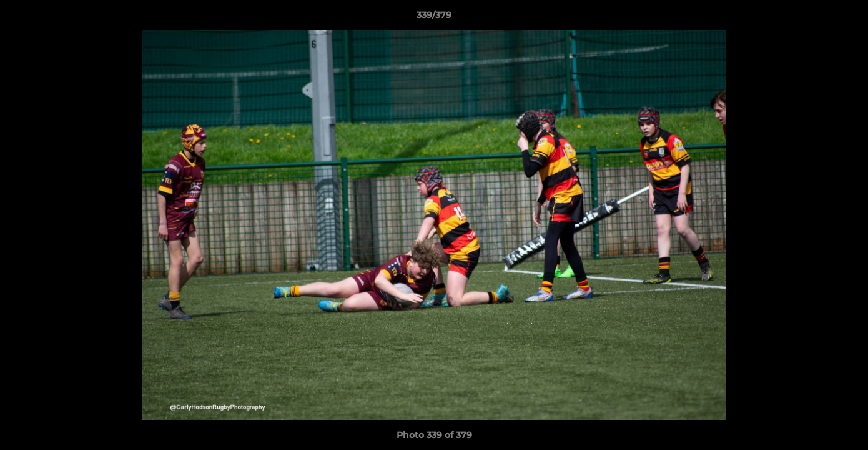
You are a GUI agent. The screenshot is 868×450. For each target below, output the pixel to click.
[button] (846, 18)
